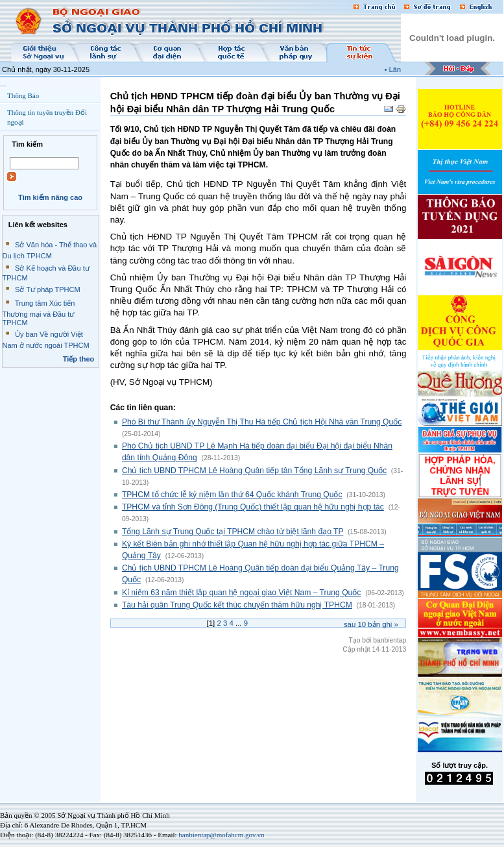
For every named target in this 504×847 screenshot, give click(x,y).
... (3, 84)
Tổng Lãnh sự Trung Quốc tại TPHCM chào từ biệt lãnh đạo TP (233, 532)
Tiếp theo (79, 359)
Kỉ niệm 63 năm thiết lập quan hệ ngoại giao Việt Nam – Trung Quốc (242, 593)
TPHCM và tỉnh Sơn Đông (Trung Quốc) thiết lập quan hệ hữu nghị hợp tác (253, 507)
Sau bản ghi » (371, 624)
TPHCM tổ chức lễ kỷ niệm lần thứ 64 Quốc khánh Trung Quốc (232, 495)
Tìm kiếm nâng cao (50, 197)
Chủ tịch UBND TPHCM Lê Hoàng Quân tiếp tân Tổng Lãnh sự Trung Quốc (254, 471)
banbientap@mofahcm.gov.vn (221, 835)
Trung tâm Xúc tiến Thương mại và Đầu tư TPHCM (39, 313)
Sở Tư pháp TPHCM (48, 289)
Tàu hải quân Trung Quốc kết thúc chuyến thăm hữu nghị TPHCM (237, 605)
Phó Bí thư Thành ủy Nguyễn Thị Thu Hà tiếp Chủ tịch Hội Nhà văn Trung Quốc (262, 422)
